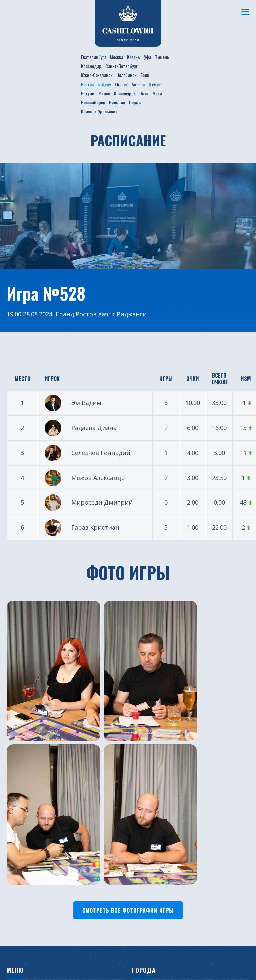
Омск (144, 93)
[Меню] (244, 12)
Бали (145, 75)
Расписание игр (88, 794)
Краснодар (91, 66)
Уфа (147, 57)
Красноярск (125, 93)
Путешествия (24, 824)
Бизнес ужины (25, 814)
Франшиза (82, 834)
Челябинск (126, 75)
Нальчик (117, 102)
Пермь (135, 102)
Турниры (18, 834)
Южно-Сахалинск (97, 75)
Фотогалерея (85, 824)
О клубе (17, 794)
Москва (116, 57)
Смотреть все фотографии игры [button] (128, 714)
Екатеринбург (93, 57)
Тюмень (162, 57)
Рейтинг (79, 814)
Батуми (88, 93)
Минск (104, 93)
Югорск (121, 84)
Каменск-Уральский (99, 111)
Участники (82, 804)
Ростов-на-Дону (96, 84)
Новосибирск (93, 102)
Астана (138, 84)
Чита (157, 93)
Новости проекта (30, 804)
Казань (133, 57)
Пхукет (155, 84)
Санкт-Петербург (121, 66)
